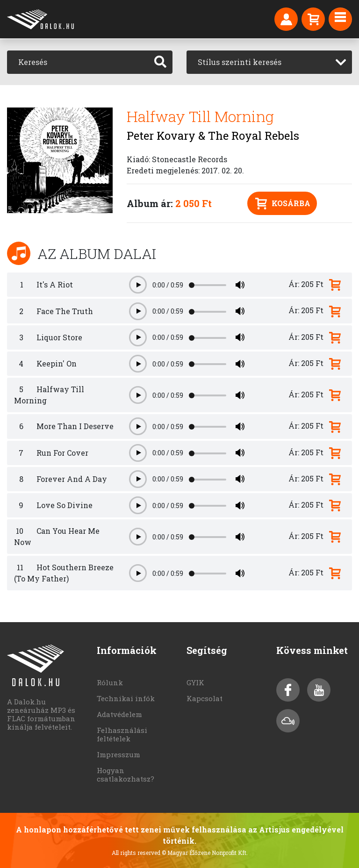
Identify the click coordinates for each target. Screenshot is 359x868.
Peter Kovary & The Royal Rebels (213, 136)
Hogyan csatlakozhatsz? (126, 775)
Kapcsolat (205, 698)
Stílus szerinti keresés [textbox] (240, 62)
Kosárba (283, 204)
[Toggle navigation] (340, 19)
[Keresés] (78, 62)
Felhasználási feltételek (122, 734)
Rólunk (110, 682)
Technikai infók (126, 698)
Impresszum (118, 754)
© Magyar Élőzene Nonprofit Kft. (205, 853)
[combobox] (269, 62)
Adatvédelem (119, 714)
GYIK (195, 682)
